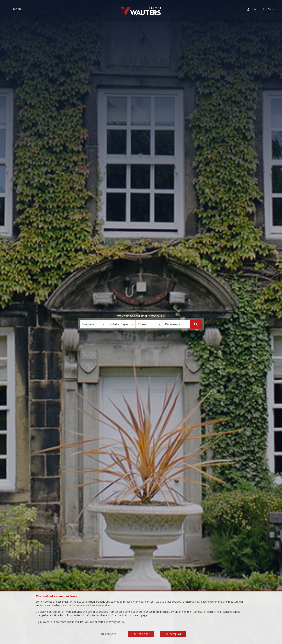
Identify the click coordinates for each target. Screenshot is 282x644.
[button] (94, 324)
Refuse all (143, 634)
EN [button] (269, 10)
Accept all (175, 634)
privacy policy (116, 622)
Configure (111, 634)
